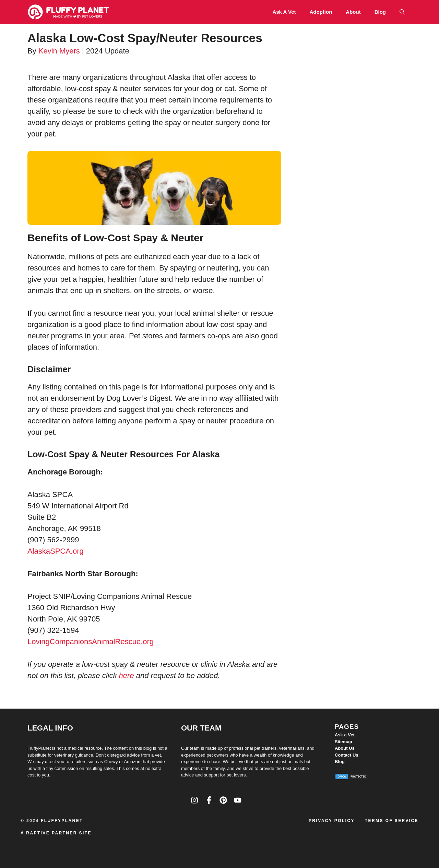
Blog (380, 12)
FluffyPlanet (62, 821)
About (353, 12)
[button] (402, 12)
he (123, 676)
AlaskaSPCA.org (56, 551)
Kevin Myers (59, 51)
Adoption (321, 12)
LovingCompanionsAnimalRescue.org (91, 642)
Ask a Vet (284, 12)
